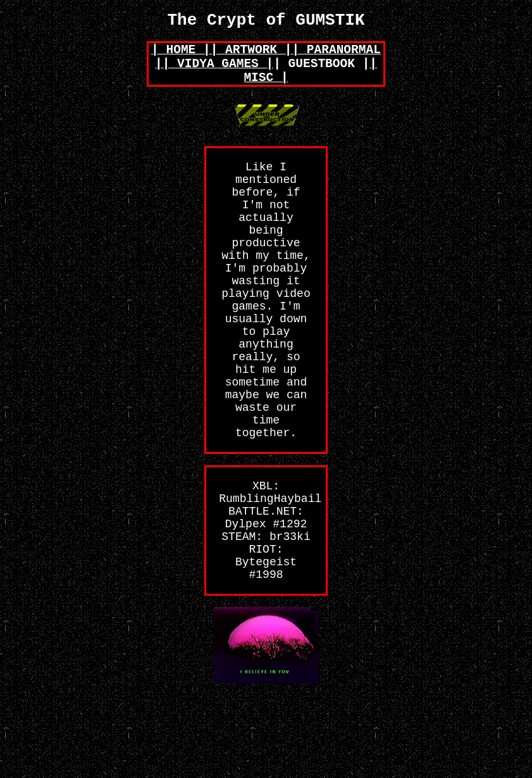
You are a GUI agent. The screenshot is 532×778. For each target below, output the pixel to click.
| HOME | (181, 55)
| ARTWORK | (251, 55)
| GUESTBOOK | (321, 72)
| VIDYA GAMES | (218, 72)
